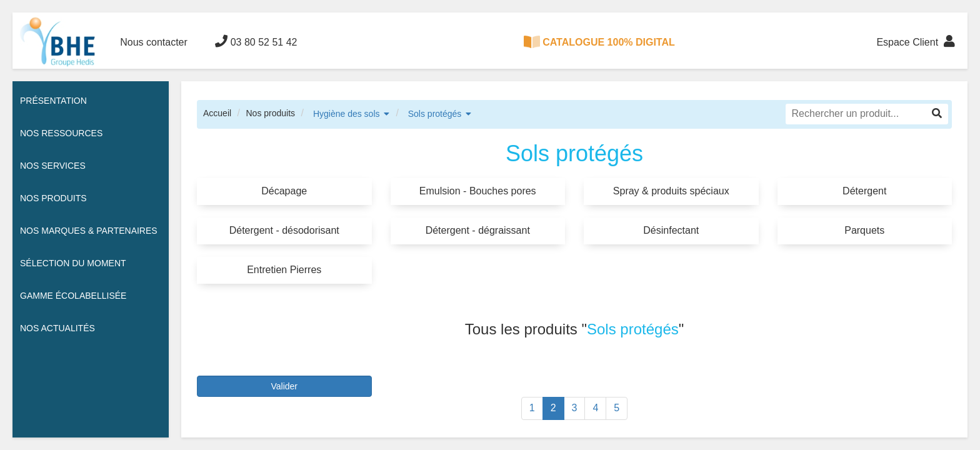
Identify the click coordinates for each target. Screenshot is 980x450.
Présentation (53, 101)
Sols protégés (435, 114)
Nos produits (270, 113)
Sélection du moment (73, 263)
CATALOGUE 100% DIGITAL (599, 42)
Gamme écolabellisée (73, 296)
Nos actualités (57, 328)
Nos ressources (61, 133)
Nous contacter (154, 42)
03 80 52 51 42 (256, 41)
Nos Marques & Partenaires (89, 231)
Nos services (53, 166)
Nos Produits (53, 198)
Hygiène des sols (347, 114)
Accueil (217, 113)
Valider (284, 386)
